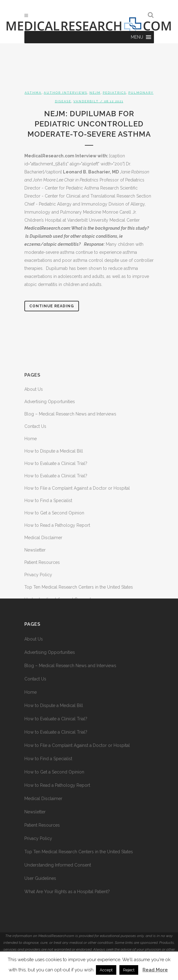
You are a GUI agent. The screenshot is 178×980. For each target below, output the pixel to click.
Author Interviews (66, 93)
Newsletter (35, 550)
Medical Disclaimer (43, 538)
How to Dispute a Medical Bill (54, 451)
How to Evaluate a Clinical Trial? (56, 463)
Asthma (33, 93)
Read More (155, 970)
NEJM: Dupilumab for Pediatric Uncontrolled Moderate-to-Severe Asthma (89, 124)
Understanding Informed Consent (58, 865)
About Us (34, 389)
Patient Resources (42, 562)
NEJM (95, 93)
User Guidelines (40, 878)
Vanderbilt (86, 101)
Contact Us (35, 426)
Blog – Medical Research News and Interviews (70, 414)
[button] (137, 37)
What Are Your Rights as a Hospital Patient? (67, 892)
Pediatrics (114, 93)
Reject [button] (129, 970)
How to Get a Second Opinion (54, 513)
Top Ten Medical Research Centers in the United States (79, 587)
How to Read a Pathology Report (57, 525)
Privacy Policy (38, 575)
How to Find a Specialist (48, 501)
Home (31, 439)
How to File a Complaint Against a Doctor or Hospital (77, 488)
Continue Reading (52, 306)
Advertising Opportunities (50, 402)
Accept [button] (106, 970)
